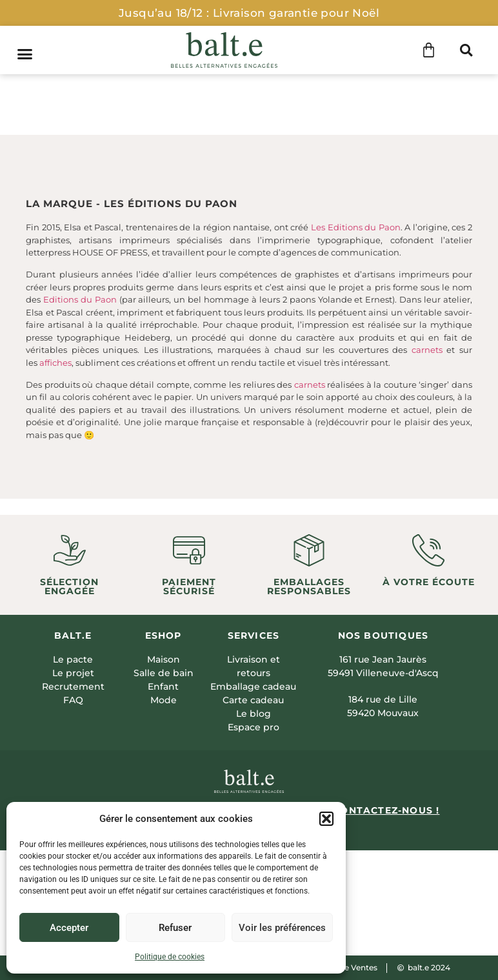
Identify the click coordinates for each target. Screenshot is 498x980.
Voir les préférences (282, 928)
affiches (55, 363)
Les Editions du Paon (356, 227)
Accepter (69, 928)
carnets (427, 350)
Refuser (175, 928)
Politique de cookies (170, 957)
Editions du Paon (80, 299)
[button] (326, 819)
